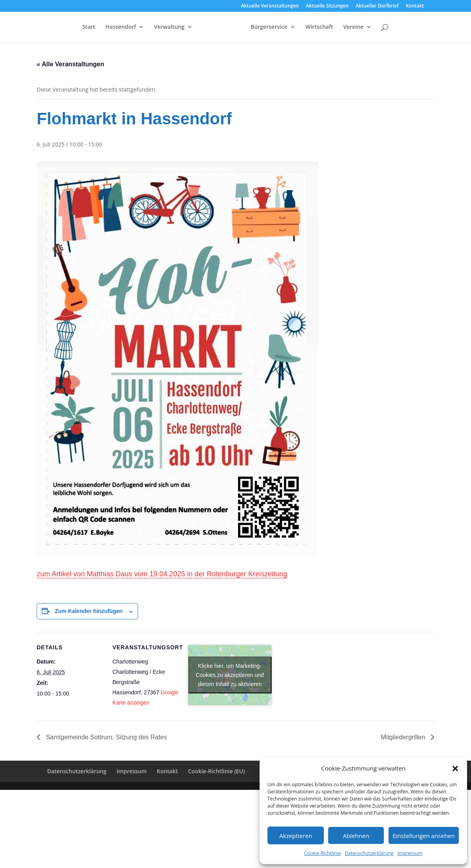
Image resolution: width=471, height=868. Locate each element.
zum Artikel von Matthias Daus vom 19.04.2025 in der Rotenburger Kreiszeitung (162, 574)
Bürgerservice (285, 28)
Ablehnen (356, 836)
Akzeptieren (296, 836)
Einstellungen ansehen (424, 836)
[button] (455, 769)
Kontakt (415, 6)
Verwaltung (154, 28)
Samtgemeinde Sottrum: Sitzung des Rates (106, 737)
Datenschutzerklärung (369, 853)
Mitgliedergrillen (404, 737)
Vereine (369, 28)
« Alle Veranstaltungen (70, 64)
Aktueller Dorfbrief (377, 6)
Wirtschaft (335, 28)
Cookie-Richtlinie (322, 853)
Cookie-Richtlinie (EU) (217, 771)
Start (73, 28)
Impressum (410, 853)
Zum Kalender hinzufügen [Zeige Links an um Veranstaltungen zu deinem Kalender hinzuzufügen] (89, 611)
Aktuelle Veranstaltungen (270, 6)
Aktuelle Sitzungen (327, 6)
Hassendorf (105, 28)
